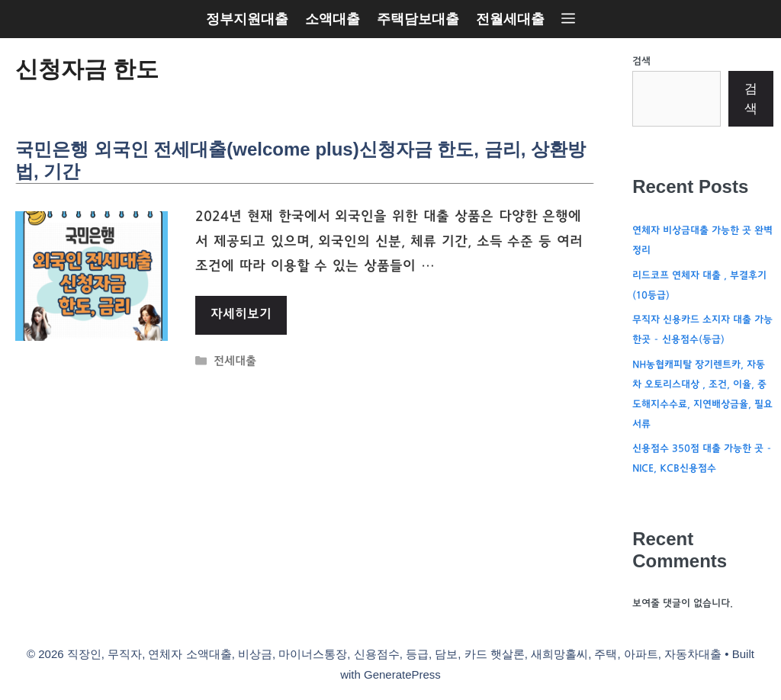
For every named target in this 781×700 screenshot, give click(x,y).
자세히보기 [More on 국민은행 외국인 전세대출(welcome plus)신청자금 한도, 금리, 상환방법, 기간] (241, 315)
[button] (568, 19)
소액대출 (333, 19)
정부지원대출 (247, 19)
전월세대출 (510, 19)
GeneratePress (402, 674)
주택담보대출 (418, 19)
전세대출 (235, 363)
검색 (641, 62)
